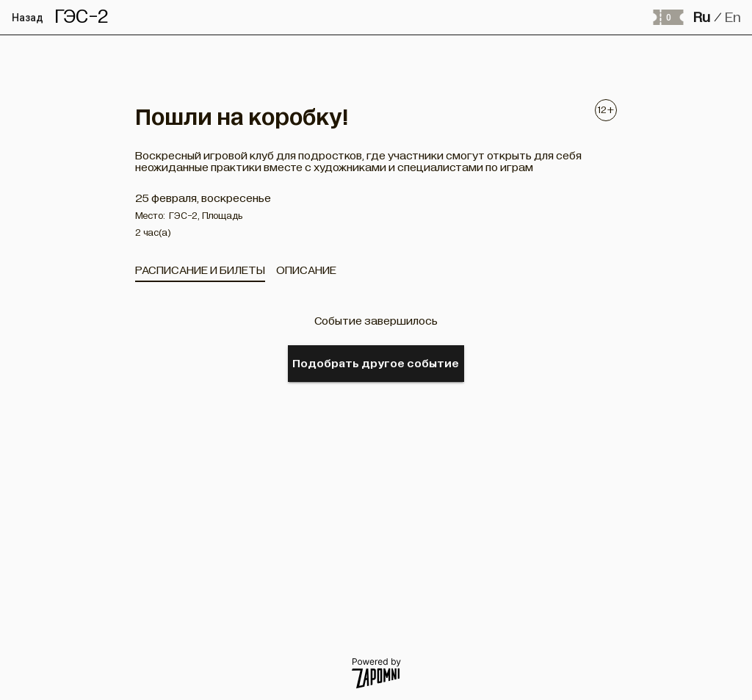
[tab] (200, 270)
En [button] (733, 17)
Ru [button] (702, 17)
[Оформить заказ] (668, 18)
